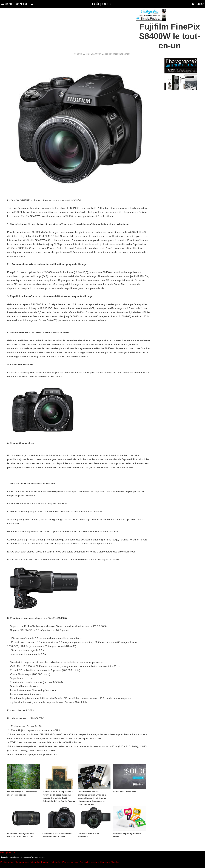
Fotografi (45, 862)
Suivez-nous (39, 857)
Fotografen (56, 862)
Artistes (75, 862)
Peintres (66, 862)
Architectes (85, 862)
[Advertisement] (87, 27)
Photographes (7, 862)
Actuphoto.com (9, 852)
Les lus (21, 4)
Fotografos (35, 862)
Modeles (115, 862)
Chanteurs (105, 862)
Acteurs (95, 862)
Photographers (22, 862)
